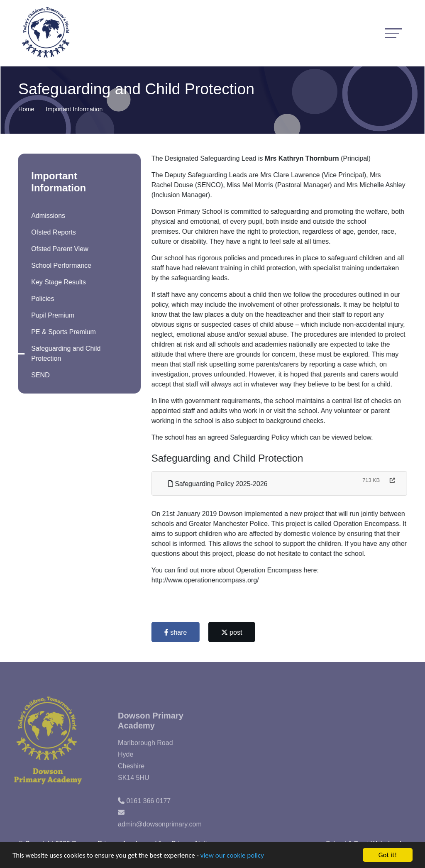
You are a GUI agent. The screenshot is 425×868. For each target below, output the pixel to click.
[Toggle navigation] (393, 33)
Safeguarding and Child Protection (65, 353)
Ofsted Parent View (59, 249)
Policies (42, 299)
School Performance (60, 265)
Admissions (47, 216)
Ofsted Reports (53, 232)
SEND (39, 375)
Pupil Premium (52, 315)
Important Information (74, 109)
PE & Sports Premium (63, 332)
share (176, 632)
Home (26, 109)
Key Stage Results (58, 282)
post (233, 632)
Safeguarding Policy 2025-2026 (219, 484)
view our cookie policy (232, 856)
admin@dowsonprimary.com (160, 832)
